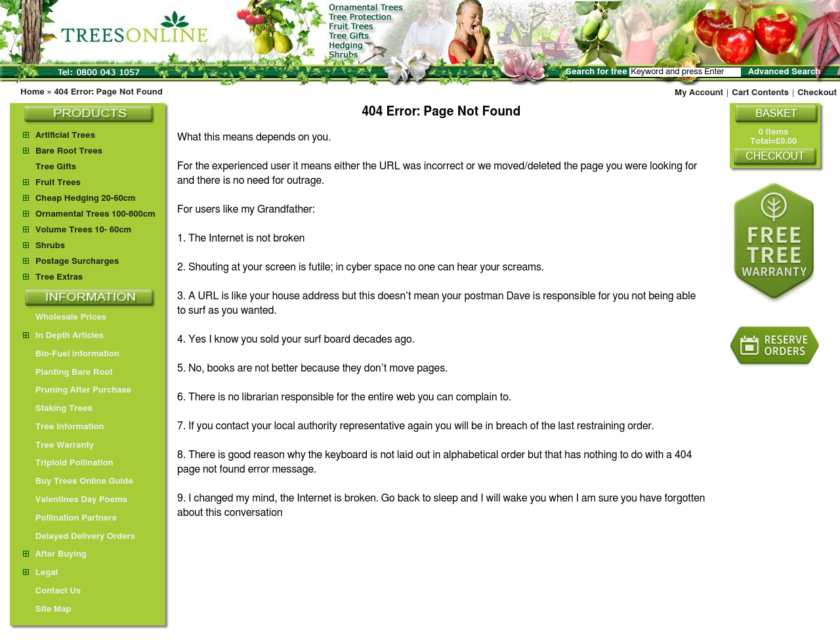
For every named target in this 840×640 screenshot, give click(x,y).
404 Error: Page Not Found (108, 92)
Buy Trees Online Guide (78, 481)
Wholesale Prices (65, 317)
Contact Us (52, 591)
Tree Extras (59, 277)
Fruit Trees (58, 183)
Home (32, 92)
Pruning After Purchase (77, 390)
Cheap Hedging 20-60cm (86, 199)
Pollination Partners (70, 518)
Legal (40, 573)
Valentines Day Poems (75, 500)
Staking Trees (58, 409)
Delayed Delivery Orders (79, 537)
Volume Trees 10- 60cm (83, 230)
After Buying (55, 554)
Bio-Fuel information (71, 354)
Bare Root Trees (69, 151)
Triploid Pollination (68, 463)
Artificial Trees (65, 136)
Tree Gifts (56, 167)
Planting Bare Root (68, 373)
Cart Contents (760, 93)
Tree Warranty (58, 445)
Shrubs (50, 246)
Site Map (47, 609)
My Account (699, 93)
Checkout (817, 93)
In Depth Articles (63, 336)
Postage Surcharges (77, 262)
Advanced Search (784, 72)
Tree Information (64, 427)
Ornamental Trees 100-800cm (95, 214)
